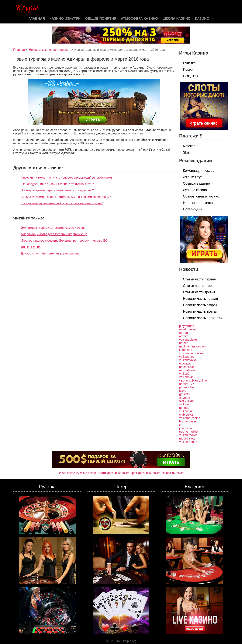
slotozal (184, 404)
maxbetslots (187, 370)
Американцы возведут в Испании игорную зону (54, 234)
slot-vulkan (186, 401)
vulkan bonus (188, 442)
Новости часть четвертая (203, 318)
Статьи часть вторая (199, 286)
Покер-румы (193, 209)
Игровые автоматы (198, 203)
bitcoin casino (188, 421)
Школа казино (176, 19)
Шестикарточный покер (113, 473)
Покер (188, 69)
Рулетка (189, 63)
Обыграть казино (196, 183)
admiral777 (187, 384)
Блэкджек (191, 76)
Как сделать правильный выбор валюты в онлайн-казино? (62, 203)
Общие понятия (101, 19)
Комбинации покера (199, 171)
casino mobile (188, 432)
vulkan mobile (188, 435)
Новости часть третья (200, 311)
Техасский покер (173, 473)
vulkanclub (186, 411)
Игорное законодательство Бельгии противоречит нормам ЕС (64, 241)
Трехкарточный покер (145, 473)
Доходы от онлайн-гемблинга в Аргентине (50, 253)
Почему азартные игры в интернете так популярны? (57, 190)
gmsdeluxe (187, 367)
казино (202, 19)
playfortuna (187, 326)
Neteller (189, 146)
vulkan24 (185, 374)
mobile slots (187, 438)
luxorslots (186, 350)
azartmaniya (187, 329)
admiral (184, 336)
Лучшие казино (195, 190)
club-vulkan (187, 415)
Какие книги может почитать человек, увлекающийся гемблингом (66, 178)
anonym (185, 398)
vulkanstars (187, 357)
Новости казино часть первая (50, 50)
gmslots (184, 394)
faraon (183, 333)
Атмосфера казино (139, 19)
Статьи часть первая (199, 279)
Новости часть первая (201, 299)
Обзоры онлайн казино (201, 196)
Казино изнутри (65, 19)
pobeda (184, 408)
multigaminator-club (192, 346)
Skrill (187, 152)
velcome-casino (190, 418)
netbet (183, 343)
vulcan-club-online (191, 353)
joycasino (186, 428)
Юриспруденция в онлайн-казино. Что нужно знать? (57, 184)
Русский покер (86, 473)
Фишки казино (31, 247)
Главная (37, 19)
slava (183, 391)
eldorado (185, 363)
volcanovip (186, 377)
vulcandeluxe (188, 340)
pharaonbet (187, 387)
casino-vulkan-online (193, 381)
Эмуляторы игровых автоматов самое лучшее (53, 228)
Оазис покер (66, 473)
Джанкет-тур (193, 177)
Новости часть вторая (200, 305)
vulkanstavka (188, 360)
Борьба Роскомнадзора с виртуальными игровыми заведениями (66, 197)
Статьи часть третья (199, 292)
